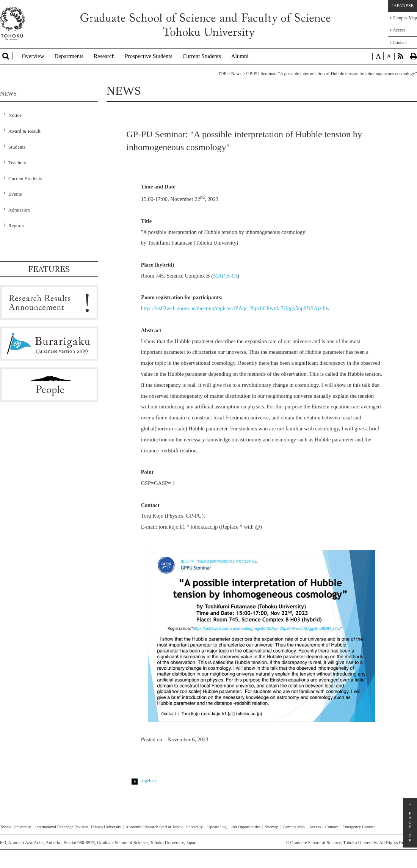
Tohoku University (15, 827)
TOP (222, 74)
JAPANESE (403, 6)
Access (398, 30)
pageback (149, 781)
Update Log (217, 827)
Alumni (240, 56)
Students (17, 147)
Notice (15, 115)
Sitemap (272, 827)
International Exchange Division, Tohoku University (78, 827)
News (236, 74)
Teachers (17, 163)
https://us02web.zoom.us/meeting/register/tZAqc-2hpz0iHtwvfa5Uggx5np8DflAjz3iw (235, 308)
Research (104, 56)
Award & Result (24, 131)
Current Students (202, 56)
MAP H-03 (225, 276)
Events (15, 194)
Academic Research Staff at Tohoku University (164, 827)
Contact (398, 42)
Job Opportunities (246, 827)
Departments (69, 56)
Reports (16, 226)
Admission (19, 210)
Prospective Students (148, 56)
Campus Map (403, 18)
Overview (33, 56)
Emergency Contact (358, 827)
